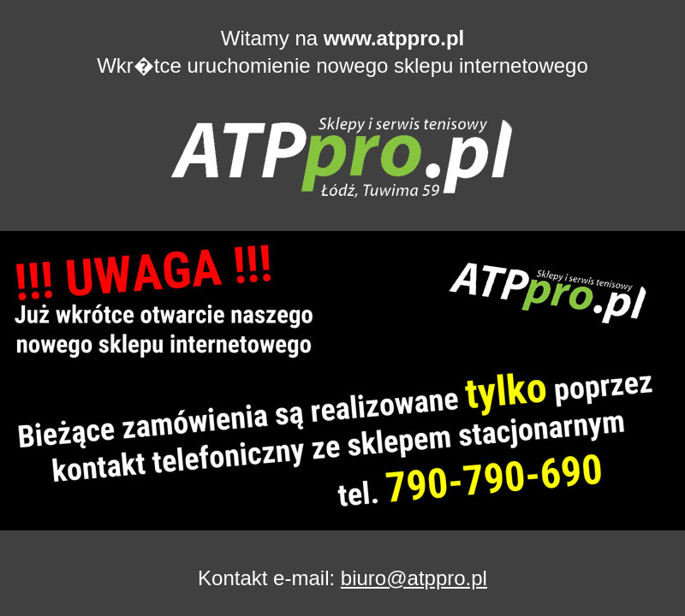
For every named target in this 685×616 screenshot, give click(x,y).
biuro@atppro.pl (414, 578)
